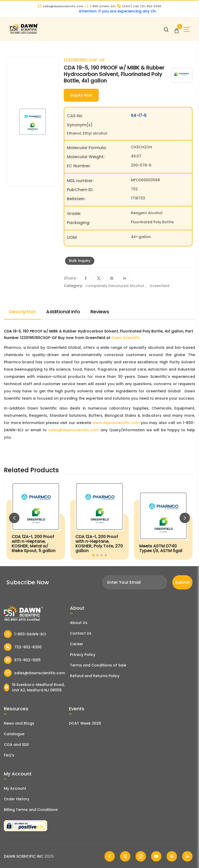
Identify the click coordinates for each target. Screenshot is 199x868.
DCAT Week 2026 (85, 723)
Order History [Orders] (17, 799)
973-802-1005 (22, 660)
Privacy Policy (83, 655)
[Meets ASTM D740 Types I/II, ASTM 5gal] (163, 518)
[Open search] (166, 30)
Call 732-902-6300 (139, 6)
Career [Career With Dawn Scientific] (77, 644)
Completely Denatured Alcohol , (116, 286)
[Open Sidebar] (187, 29)
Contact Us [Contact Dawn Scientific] (81, 633)
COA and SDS (16, 745)
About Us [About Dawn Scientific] (79, 623)
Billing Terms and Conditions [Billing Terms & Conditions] (31, 810)
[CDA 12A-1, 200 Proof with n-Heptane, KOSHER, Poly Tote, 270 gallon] (99, 518)
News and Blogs (19, 723)
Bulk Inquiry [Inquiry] (80, 261)
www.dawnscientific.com (116, 423)
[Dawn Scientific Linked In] (187, 856)
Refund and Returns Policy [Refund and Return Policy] (95, 676)
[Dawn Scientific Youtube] (156, 856)
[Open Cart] (177, 29)
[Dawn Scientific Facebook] (110, 856)
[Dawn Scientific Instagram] (141, 856)
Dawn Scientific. (126, 338)
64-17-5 (139, 116)
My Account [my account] (15, 788)
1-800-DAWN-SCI (100, 6)
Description (22, 312)
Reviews (100, 312)
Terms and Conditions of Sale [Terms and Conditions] (98, 665)
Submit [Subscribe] (182, 582)
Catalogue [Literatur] (14, 734)
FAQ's (9, 755)
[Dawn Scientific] (24, 33)
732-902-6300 (23, 647)
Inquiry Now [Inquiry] (81, 95)
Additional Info (63, 312)
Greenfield (159, 286)
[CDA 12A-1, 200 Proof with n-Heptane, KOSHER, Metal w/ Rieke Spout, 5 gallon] (36, 518)
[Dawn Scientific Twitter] (125, 856)
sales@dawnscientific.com (61, 6)
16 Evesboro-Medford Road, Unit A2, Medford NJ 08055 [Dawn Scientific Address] (34, 687)
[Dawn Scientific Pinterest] (172, 856)
